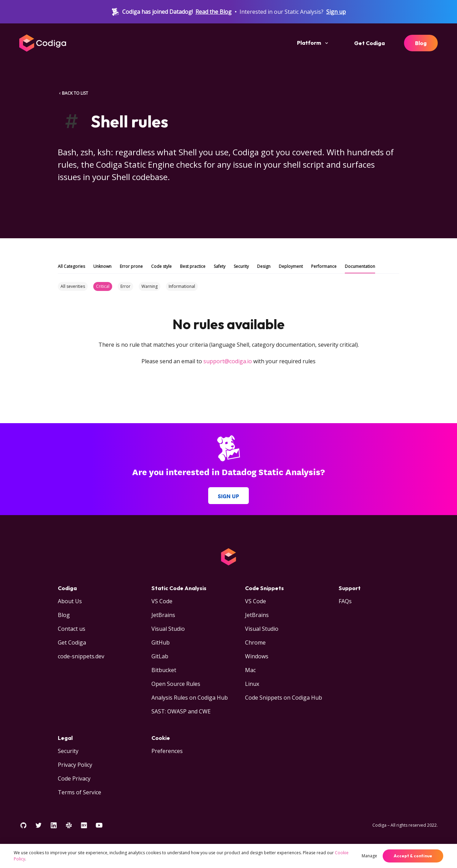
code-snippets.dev (81, 656)
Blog (421, 43)
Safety (220, 266)
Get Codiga (369, 43)
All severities (73, 286)
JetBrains (163, 615)
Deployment (291, 266)
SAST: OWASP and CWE (181, 711)
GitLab (160, 656)
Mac (250, 670)
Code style (161, 266)
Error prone (131, 266)
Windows (257, 656)
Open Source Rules (176, 684)
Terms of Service (79, 792)
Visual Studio (168, 629)
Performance (324, 266)
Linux (252, 684)
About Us (70, 601)
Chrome (255, 642)
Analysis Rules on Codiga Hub (190, 698)
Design (264, 266)
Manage (369, 856)
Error (125, 286)
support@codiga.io (228, 361)
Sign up (336, 12)
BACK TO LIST (73, 93)
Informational (182, 286)
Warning (150, 286)
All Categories (71, 266)
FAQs (345, 601)
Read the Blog (214, 12)
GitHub (161, 642)
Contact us (72, 629)
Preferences (167, 751)
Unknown (102, 266)
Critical (103, 286)
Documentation (360, 266)
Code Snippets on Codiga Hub (284, 698)
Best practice (193, 266)
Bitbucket (164, 670)
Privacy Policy (75, 765)
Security (241, 266)
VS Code (162, 601)
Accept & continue (413, 856)
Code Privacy (74, 778)
